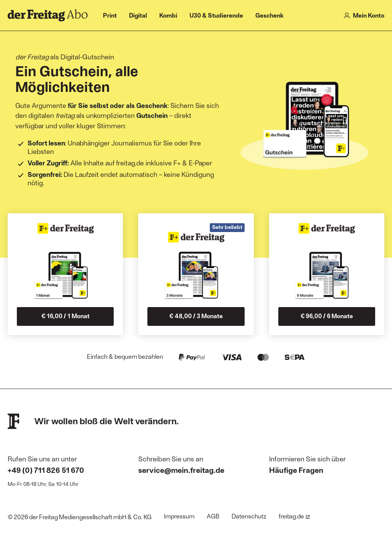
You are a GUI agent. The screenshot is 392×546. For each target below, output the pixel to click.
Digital (138, 15)
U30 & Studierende (216, 15)
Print (110, 15)
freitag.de (294, 516)
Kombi (168, 15)
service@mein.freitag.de (181, 470)
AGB (213, 516)
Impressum (179, 516)
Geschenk (269, 15)
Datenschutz (249, 516)
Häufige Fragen (296, 470)
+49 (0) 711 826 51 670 (46, 470)
